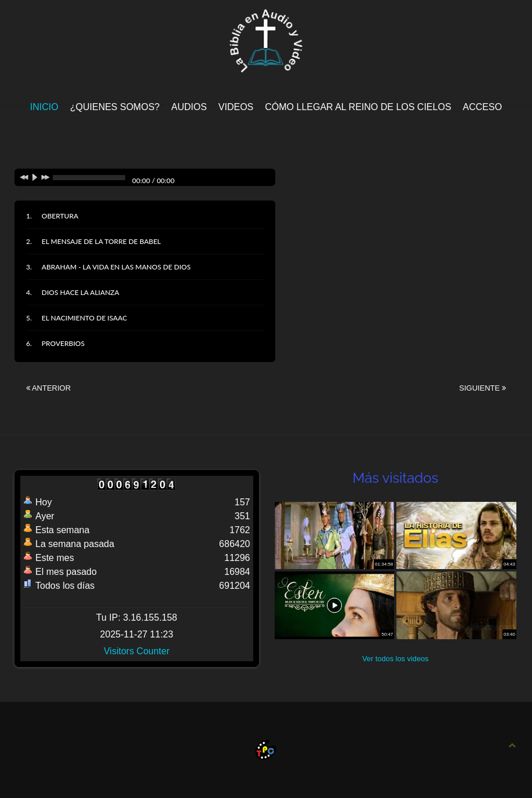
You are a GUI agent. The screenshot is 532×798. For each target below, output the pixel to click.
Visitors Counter (137, 651)
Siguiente (482, 388)
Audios (189, 107)
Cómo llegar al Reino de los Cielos (358, 107)
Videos (236, 107)
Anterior (48, 388)
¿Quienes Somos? (115, 107)
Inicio (44, 107)
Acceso (483, 107)
